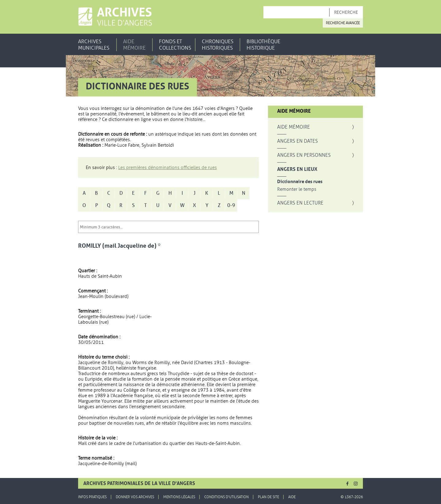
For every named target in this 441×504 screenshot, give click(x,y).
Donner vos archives (135, 497)
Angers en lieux (297, 169)
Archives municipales (94, 45)
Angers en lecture (300, 203)
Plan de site (268, 497)
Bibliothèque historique (263, 45)
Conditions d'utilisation (226, 497)
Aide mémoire (134, 45)
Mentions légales (179, 497)
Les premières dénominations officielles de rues (168, 167)
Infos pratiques (92, 497)
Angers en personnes (304, 155)
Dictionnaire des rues (300, 182)
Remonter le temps (297, 189)
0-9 (231, 205)
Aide (292, 497)
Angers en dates (298, 141)
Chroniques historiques (218, 45)
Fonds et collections (175, 45)
